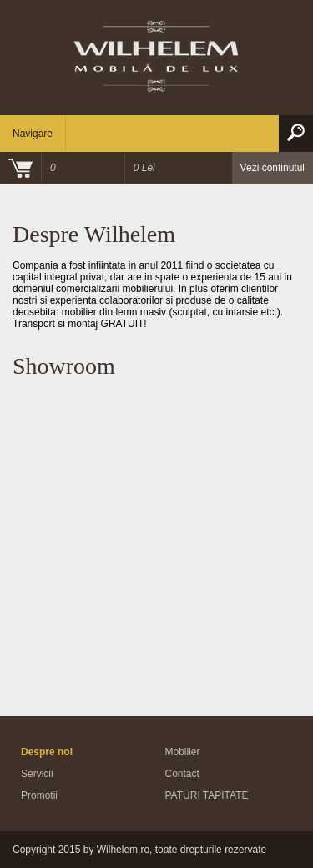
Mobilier (183, 752)
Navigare (33, 134)
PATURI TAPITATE (207, 795)
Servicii (37, 774)
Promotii (39, 795)
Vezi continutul (273, 168)
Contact (182, 774)
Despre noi (47, 752)
